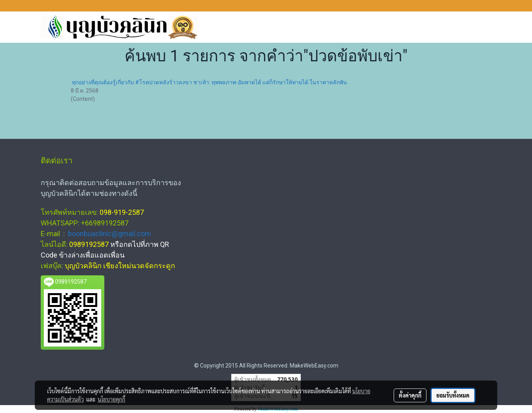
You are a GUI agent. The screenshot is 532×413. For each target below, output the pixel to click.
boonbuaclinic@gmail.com (109, 234)
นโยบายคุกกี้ (111, 399)
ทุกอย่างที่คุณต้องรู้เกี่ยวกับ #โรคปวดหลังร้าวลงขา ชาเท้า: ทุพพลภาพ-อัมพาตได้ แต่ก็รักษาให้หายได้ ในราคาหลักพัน (209, 82)
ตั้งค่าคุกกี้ (410, 395)
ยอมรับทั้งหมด (453, 395)
